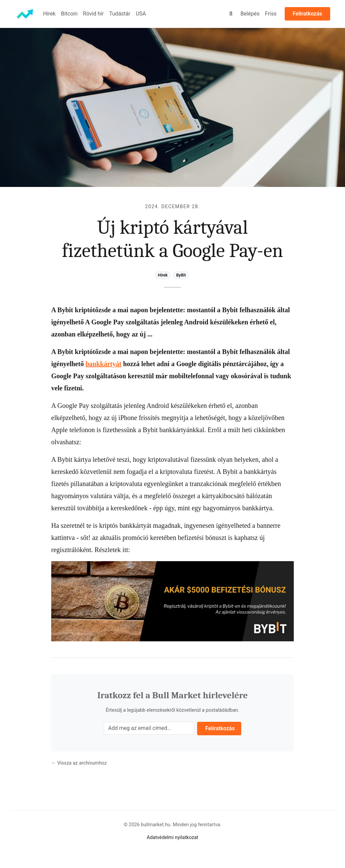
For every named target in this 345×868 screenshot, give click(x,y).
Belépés (250, 14)
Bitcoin (69, 14)
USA (141, 14)
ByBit (181, 275)
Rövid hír (93, 14)
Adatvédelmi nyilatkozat (173, 838)
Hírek (49, 14)
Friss (271, 14)
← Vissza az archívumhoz (79, 763)
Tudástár (120, 14)
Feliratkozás (307, 14)
